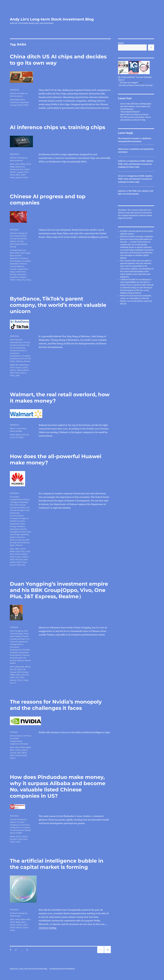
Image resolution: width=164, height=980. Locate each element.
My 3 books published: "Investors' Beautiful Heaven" (135, 79)
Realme (13, 680)
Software (24, 244)
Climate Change (17, 510)
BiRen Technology (23, 253)
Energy (22, 518)
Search (121, 43)
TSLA (25, 562)
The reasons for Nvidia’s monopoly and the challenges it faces (56, 705)
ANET (17, 549)
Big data (24, 502)
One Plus (25, 675)
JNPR (24, 557)
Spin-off (22, 658)
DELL (23, 551)
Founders (26, 356)
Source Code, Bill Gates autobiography (136, 104)
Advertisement (16, 342)
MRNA (12, 675)
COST (24, 435)
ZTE (24, 565)
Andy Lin (122, 161)
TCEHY (26, 105)
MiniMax (13, 274)
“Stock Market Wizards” (130, 112)
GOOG (27, 169)
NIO (21, 560)
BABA (17, 100)
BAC (23, 667)
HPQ (12, 557)
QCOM (13, 562)
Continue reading (48, 928)
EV (27, 518)
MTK (17, 560)
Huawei (13, 105)
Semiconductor (16, 96)
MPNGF (26, 370)
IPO (29, 359)
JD (28, 435)
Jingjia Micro (23, 269)
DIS (11, 669)
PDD (22, 677)
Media (12, 361)
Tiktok (19, 280)
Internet (23, 359)
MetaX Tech (21, 272)
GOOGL (13, 172)
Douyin (19, 367)
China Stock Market (18, 236)
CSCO (18, 551)
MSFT (23, 175)
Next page (107, 953)
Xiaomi (13, 565)
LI (28, 557)
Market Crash (15, 916)
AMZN (23, 164)
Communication (17, 516)
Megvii (13, 272)
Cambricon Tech (17, 169)
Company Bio (16, 644)
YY (15, 683)
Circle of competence (19, 642)
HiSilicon (23, 264)
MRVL (18, 175)
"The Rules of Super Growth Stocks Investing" (136, 85)
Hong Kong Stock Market (20, 830)
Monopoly (24, 744)
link (139, 301)
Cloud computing (17, 348)
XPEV (19, 565)
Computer (14, 518)
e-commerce (21, 428)
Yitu (24, 280)
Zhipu (29, 280)
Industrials (14, 529)
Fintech (13, 521)
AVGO (28, 164)
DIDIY (12, 367)
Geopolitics (15, 359)
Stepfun (23, 277)
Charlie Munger (16, 634)
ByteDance (20, 167)
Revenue (14, 540)
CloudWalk (26, 261)
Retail (12, 428)
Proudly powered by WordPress (62, 969)
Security (21, 540)
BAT (17, 365)
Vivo (12, 683)
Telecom (19, 545)
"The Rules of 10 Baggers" (129, 83)
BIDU (23, 100)
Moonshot (22, 274)
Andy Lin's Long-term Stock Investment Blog (52, 19)
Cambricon (15, 102)
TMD (18, 376)
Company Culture (17, 350)
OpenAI (19, 177)
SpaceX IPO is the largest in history (134, 115)
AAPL (12, 164)
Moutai (25, 672)
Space (12, 545)
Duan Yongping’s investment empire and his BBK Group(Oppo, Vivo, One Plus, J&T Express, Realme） (59, 590)
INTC (26, 172)
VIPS (18, 842)
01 (11, 250)
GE (15, 669)
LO (11, 437)
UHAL (26, 680)
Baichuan (22, 250)
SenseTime (14, 277)
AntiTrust (27, 736)
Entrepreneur (16, 356)
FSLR (12, 554)
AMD (12, 100)
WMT (21, 437)
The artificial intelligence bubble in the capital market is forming (57, 864)
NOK (26, 560)
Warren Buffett (16, 431)
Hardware (21, 526)
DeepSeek (24, 102)
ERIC (28, 551)
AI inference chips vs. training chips (58, 127)
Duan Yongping (17, 631)
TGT (17, 437)
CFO (16, 505)
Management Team (18, 532)
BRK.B (28, 667)
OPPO (12, 677)
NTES (17, 373)
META (12, 175)
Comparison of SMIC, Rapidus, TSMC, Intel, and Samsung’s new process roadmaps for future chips (136, 164)
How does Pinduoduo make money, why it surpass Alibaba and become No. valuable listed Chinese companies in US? (58, 786)
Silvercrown (123, 149)
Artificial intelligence (19, 93)
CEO (12, 505)
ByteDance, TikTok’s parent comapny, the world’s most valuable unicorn (58, 305)
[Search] (151, 48)
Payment (21, 537)
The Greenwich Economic (129, 138)
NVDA (20, 105)
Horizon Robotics (17, 266)
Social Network (16, 340)
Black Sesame (16, 256)
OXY (18, 677)
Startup (13, 247)
